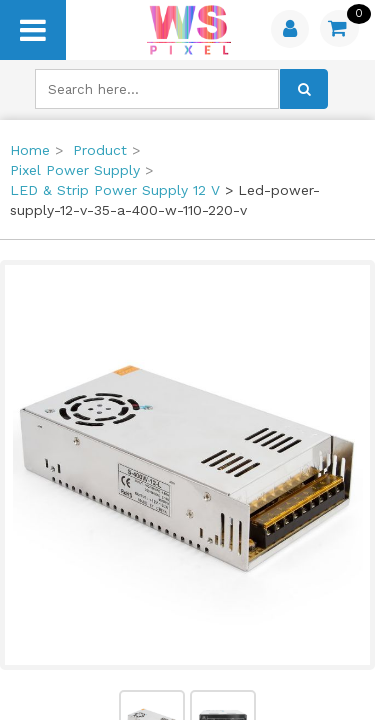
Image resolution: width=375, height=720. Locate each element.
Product (100, 150)
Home (30, 150)
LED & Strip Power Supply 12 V (115, 190)
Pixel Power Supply (75, 170)
